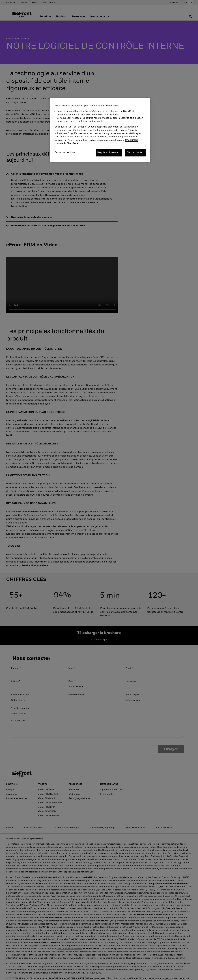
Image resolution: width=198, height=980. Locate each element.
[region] (100, 130)
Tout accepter (135, 153)
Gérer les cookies (65, 152)
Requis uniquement (109, 153)
